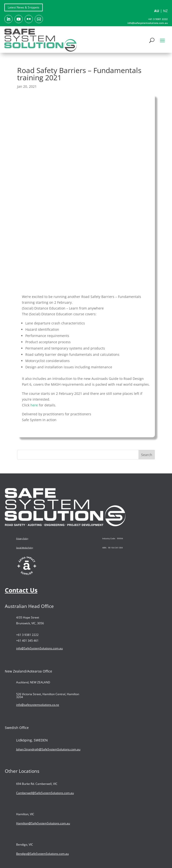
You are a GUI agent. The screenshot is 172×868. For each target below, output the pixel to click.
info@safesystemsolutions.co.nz (38, 705)
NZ (165, 11)
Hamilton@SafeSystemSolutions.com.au (43, 823)
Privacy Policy (22, 538)
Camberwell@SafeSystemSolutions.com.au (45, 793)
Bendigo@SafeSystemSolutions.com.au (42, 854)
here (34, 405)
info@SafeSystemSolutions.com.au (39, 648)
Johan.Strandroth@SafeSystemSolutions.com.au (48, 749)
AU (157, 11)
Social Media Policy (25, 548)
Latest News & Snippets (24, 7)
